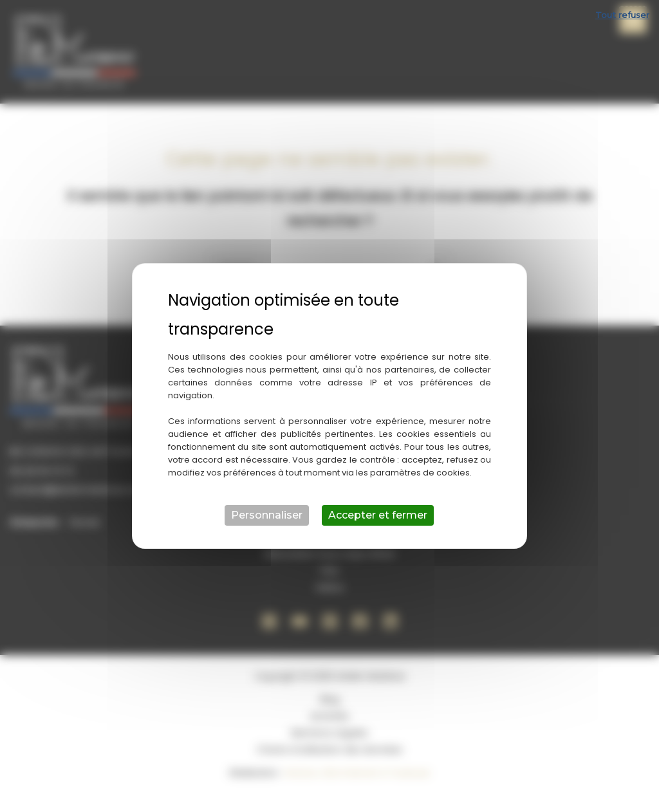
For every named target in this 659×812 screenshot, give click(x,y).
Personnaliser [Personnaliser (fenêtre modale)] (267, 515)
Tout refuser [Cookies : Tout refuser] (622, 15)
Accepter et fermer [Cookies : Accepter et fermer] (378, 515)
